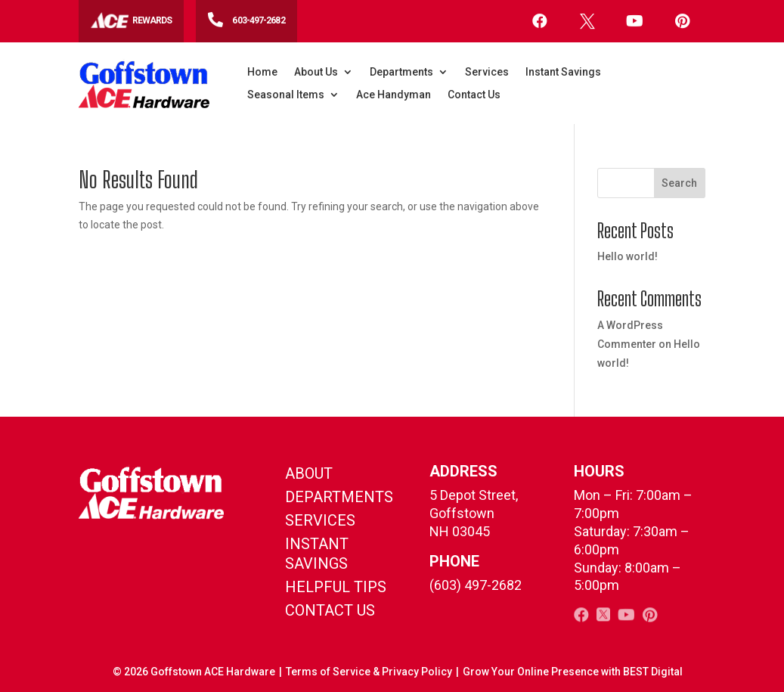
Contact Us (474, 95)
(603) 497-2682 (476, 585)
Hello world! (628, 256)
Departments (401, 72)
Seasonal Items (286, 95)
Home (262, 72)
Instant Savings (563, 72)
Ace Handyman (394, 95)
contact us (330, 610)
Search (679, 183)
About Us (316, 72)
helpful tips (336, 587)
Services (487, 72)
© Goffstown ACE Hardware (194, 672)
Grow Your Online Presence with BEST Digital (573, 672)
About (309, 473)
